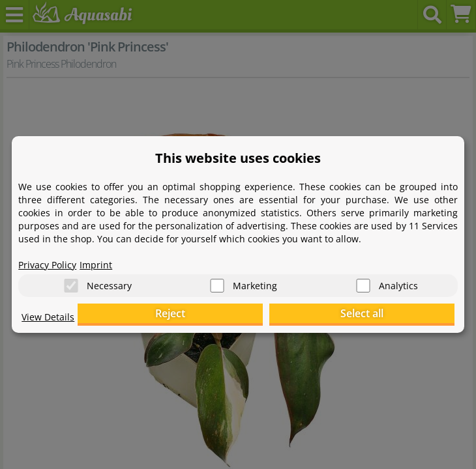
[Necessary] (71, 286)
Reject (252, 314)
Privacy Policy (47, 264)
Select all (389, 314)
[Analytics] (363, 286)
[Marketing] (217, 286)
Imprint (96, 264)
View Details (48, 316)
